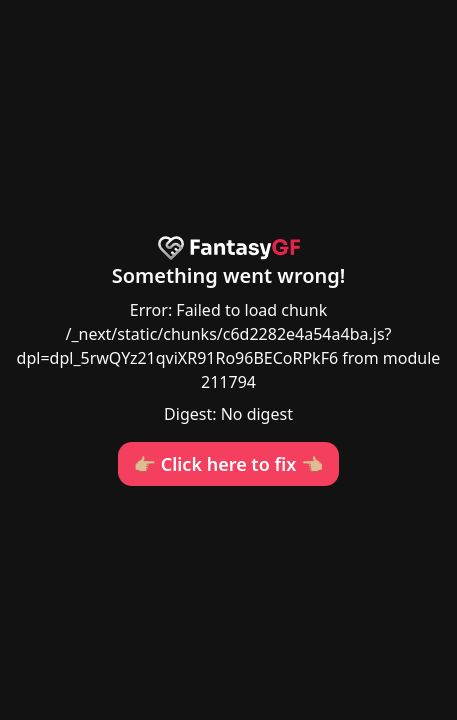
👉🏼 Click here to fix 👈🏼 (229, 464)
